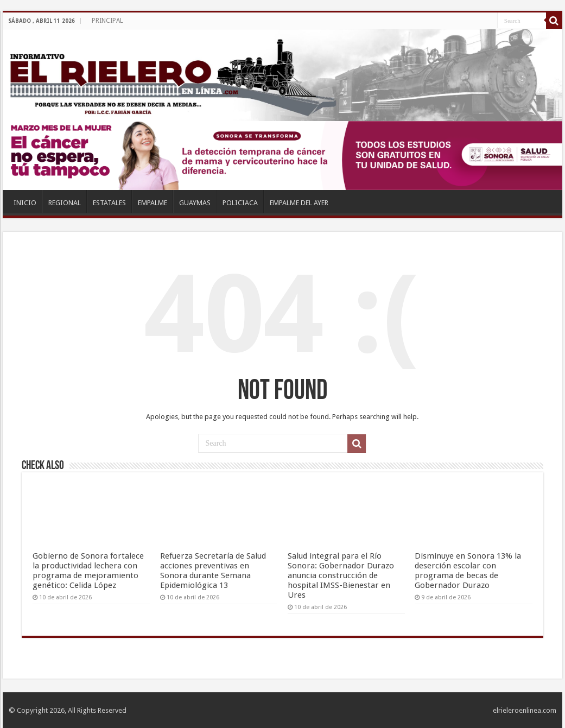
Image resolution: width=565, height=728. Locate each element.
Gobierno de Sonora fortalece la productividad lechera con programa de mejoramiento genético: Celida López (88, 571)
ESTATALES (109, 203)
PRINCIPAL (107, 21)
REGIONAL (65, 203)
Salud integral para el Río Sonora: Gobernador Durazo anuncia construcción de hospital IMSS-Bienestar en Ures (341, 575)
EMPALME (153, 203)
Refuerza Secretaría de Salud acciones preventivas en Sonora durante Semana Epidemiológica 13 (213, 571)
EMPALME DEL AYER (299, 203)
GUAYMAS (195, 203)
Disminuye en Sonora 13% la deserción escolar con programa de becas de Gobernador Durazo (468, 571)
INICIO (25, 203)
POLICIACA (240, 203)
